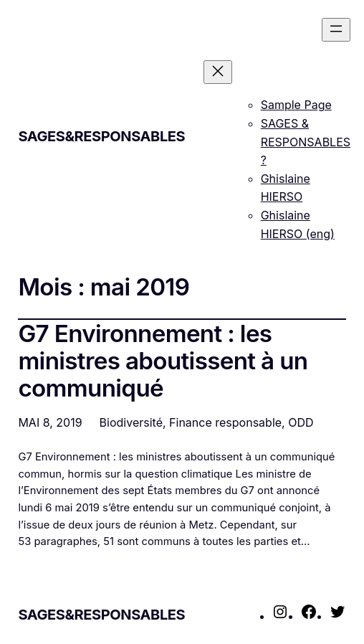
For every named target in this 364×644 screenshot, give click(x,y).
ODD (301, 422)
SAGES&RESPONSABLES (101, 136)
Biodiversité (131, 422)
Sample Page (296, 105)
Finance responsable (225, 422)
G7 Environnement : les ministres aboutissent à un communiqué (163, 361)
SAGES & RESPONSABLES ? (306, 142)
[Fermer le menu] (218, 72)
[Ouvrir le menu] (336, 30)
